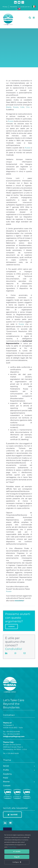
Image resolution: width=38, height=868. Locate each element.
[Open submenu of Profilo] (34, 770)
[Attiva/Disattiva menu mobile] (34, 18)
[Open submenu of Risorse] (34, 781)
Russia (16, 107)
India (22, 107)
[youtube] (10, 823)
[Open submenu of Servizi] (34, 766)
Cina (28, 107)
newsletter (19, 601)
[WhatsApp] (15, 655)
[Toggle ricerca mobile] (30, 18)
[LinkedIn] (6, 655)
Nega (17, 857)
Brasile (9, 107)
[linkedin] (5, 823)
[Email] (25, 655)
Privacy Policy (12, 847)
